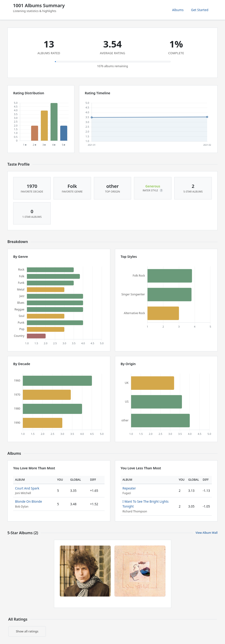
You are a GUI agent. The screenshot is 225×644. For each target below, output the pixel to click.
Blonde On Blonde (29, 501)
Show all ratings (27, 631)
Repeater (129, 488)
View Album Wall (207, 533)
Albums (178, 10)
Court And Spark (27, 488)
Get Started (200, 10)
